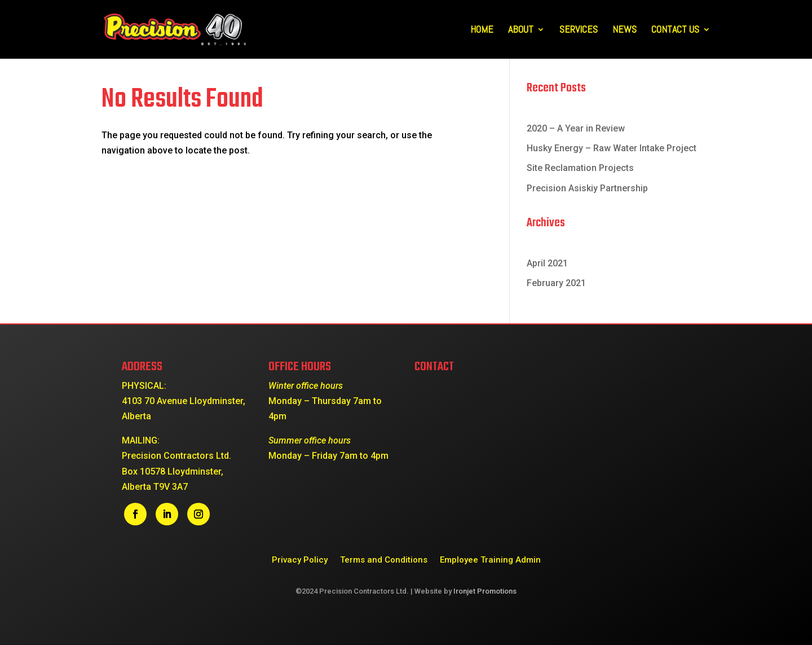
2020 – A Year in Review (576, 128)
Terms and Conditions (384, 559)
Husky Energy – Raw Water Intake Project (612, 148)
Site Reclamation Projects (580, 168)
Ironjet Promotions (485, 591)
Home (482, 30)
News (625, 30)
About (521, 30)
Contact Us (675, 30)
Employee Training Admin (490, 559)
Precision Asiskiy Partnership (587, 188)
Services (579, 30)
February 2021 (556, 283)
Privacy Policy (300, 559)
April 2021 (547, 263)
